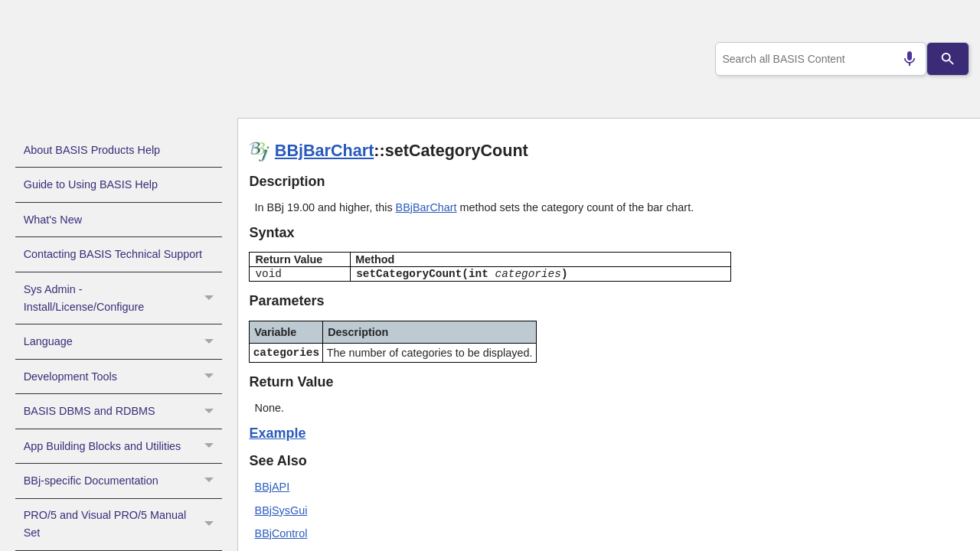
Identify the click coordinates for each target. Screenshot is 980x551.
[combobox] (818, 59)
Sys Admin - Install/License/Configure (123, 298)
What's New (53, 220)
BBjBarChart (325, 150)
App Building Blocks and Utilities (123, 446)
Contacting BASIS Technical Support (113, 254)
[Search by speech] (903, 59)
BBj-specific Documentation (123, 481)
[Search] (948, 59)
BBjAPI (273, 487)
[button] (211, 298)
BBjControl (281, 533)
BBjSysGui (281, 510)
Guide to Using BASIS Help (91, 184)
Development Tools (123, 377)
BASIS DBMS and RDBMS (123, 411)
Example (277, 433)
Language (123, 341)
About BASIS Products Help (92, 150)
